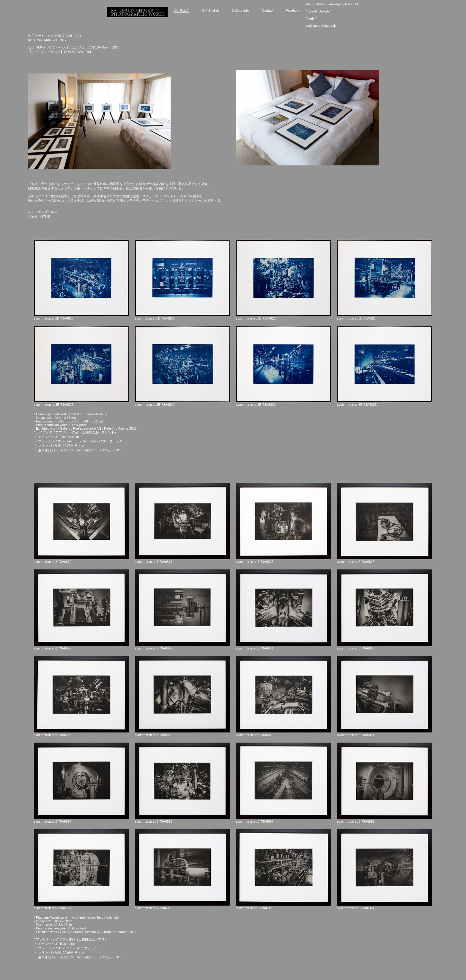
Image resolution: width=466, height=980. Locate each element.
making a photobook (321, 26)
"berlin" (312, 18)
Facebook (293, 10)
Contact (268, 10)
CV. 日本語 (182, 11)
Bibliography (241, 10)
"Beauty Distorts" (319, 11)
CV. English (211, 10)
